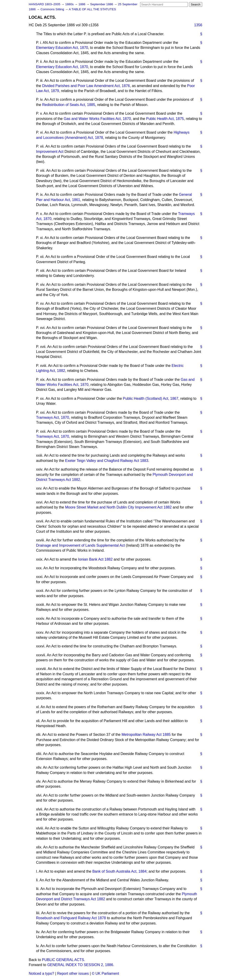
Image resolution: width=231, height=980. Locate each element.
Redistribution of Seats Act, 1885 (69, 105)
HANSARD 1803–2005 (45, 4)
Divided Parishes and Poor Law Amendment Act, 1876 (86, 86)
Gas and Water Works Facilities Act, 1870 (97, 119)
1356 (198, 25)
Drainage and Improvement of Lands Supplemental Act (80, 545)
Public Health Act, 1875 (165, 119)
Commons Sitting (53, 9)
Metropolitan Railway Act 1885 (146, 735)
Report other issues (73, 973)
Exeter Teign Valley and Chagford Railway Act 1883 (107, 461)
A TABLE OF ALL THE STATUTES (92, 9)
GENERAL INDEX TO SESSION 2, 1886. (81, 965)
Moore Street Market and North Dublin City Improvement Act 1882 (118, 507)
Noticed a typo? (41, 973)
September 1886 (102, 4)
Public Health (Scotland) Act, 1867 (151, 399)
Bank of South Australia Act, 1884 (119, 871)
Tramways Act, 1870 (52, 417)
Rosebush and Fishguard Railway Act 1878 (71, 918)
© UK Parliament (105, 973)
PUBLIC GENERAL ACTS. (64, 960)
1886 (82, 4)
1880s (70, 4)
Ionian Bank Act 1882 (95, 559)
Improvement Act (50, 152)
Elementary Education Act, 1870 (62, 48)
